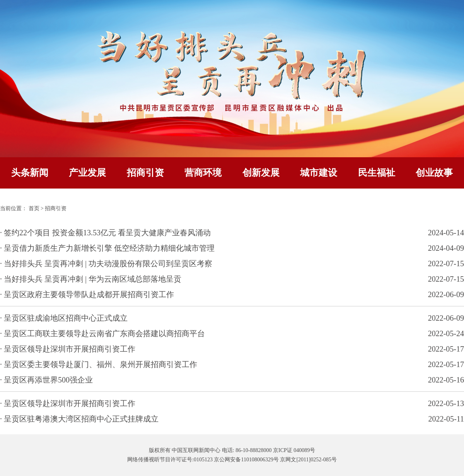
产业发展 (87, 173)
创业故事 (434, 173)
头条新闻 (30, 173)
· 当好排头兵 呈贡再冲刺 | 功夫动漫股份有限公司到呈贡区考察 (106, 263)
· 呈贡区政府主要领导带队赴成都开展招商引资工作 (87, 294)
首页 (34, 208)
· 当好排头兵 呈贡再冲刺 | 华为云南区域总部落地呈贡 (91, 279)
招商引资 (145, 173)
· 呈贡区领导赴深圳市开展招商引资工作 (68, 349)
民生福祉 (377, 173)
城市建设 (319, 173)
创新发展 (261, 173)
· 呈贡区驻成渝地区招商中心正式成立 (64, 318)
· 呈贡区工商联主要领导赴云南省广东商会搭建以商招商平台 (102, 333)
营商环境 (203, 173)
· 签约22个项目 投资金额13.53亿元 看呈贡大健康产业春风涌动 (105, 233)
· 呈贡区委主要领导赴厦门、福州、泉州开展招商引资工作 (99, 364)
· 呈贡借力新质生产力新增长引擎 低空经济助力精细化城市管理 (107, 248)
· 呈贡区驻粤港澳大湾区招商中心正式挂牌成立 (79, 419)
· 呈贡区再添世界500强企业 (46, 380)
